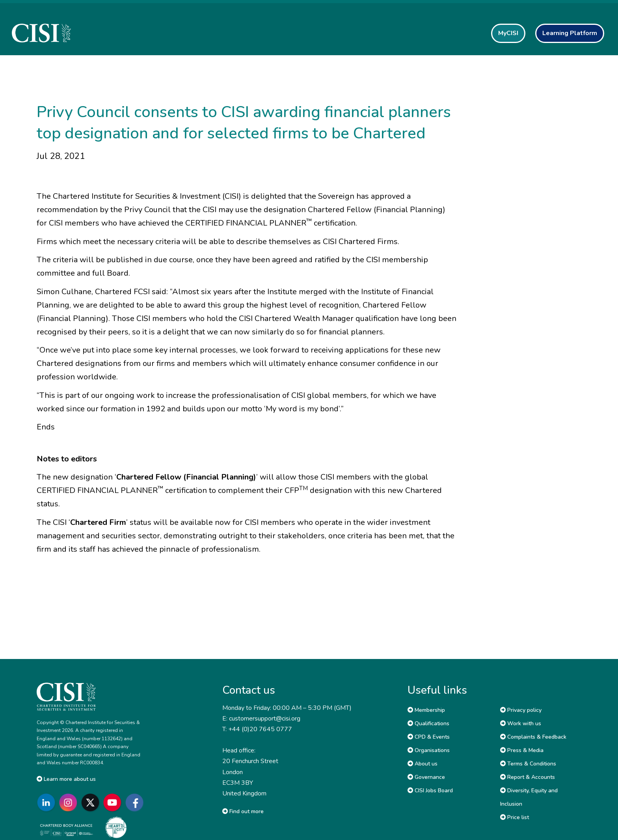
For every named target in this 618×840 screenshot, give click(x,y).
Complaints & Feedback (533, 737)
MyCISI (508, 33)
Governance (426, 777)
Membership (426, 710)
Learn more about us (66, 779)
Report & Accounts (528, 777)
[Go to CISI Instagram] (70, 802)
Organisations (429, 750)
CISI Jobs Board (430, 791)
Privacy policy (521, 710)
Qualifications (428, 723)
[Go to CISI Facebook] (136, 802)
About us (423, 764)
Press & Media (522, 750)
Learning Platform (570, 33)
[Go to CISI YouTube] (114, 802)
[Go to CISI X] (92, 802)
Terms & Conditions (528, 764)
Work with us (521, 723)
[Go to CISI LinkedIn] (48, 802)
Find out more (243, 811)
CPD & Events (429, 737)
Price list (515, 817)
